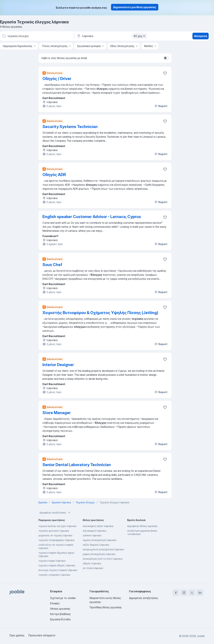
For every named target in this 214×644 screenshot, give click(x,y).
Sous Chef (52, 265)
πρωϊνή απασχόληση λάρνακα (99, 540)
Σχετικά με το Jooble (63, 598)
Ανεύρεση (201, 36)
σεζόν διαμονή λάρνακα (96, 545)
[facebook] (176, 593)
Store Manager (57, 413)
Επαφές (55, 603)
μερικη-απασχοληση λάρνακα (99, 554)
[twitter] (192, 593)
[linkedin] (200, 593)
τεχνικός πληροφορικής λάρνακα (56, 540)
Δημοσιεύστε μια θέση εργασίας (135, 7)
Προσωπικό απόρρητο (42, 635)
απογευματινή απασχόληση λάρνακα (103, 549)
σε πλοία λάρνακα (93, 568)
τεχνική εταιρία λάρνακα (52, 561)
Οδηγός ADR (54, 175)
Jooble (201, 636)
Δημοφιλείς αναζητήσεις (55, 513)
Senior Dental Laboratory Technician (77, 465)
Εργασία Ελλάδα (60, 619)
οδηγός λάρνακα (92, 563)
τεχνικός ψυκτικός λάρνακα (54, 531)
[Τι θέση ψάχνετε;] (37, 36)
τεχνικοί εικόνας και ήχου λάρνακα (57, 526)
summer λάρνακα (92, 535)
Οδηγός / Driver (57, 79)
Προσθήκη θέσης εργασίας (106, 607)
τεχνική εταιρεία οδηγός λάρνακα (57, 565)
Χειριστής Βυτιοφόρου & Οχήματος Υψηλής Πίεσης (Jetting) (100, 313)
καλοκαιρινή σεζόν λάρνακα (98, 526)
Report (161, 106)
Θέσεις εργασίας (60, 609)
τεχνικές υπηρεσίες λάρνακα (54, 575)
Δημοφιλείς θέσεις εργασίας (142, 526)
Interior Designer (58, 365)
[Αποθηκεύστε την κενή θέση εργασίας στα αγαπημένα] (165, 73)
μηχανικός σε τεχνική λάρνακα (55, 535)
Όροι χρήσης (17, 635)
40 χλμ (140, 36)
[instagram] (184, 593)
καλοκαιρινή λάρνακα (94, 531)
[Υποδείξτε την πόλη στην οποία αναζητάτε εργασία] (112, 36)
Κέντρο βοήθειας (60, 614)
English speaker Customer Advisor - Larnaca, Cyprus (92, 217)
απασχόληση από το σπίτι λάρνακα (103, 559)
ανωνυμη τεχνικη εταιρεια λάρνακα (58, 570)
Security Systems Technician (70, 127)
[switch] (166, 58)
